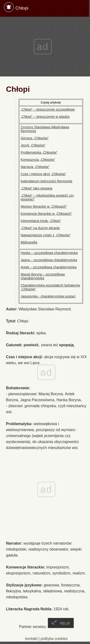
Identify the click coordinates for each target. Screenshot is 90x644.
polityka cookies (54, 639)
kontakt (31, 639)
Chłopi (22, 8)
